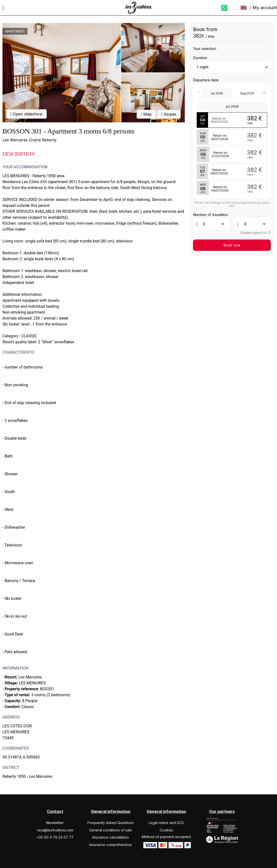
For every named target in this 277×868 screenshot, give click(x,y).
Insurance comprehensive (111, 845)
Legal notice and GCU (166, 823)
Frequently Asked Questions (111, 823)
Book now (232, 245)
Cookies (166, 830)
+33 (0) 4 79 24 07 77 (55, 837)
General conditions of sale (111, 830)
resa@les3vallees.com (55, 830)
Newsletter (55, 823)
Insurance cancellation (111, 837)
